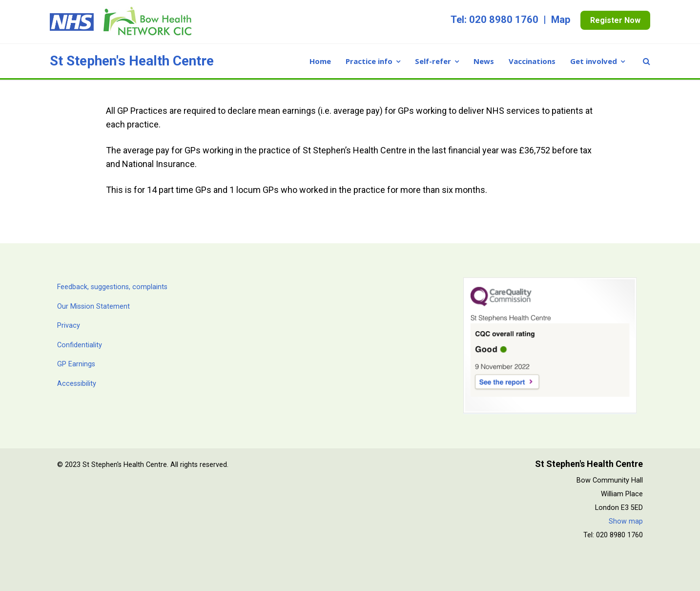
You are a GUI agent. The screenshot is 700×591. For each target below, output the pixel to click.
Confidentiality (80, 345)
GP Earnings (76, 364)
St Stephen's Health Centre (132, 61)
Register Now (615, 20)
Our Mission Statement (93, 306)
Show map (626, 521)
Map (561, 20)
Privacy (69, 326)
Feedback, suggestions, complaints (112, 287)
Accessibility (77, 384)
